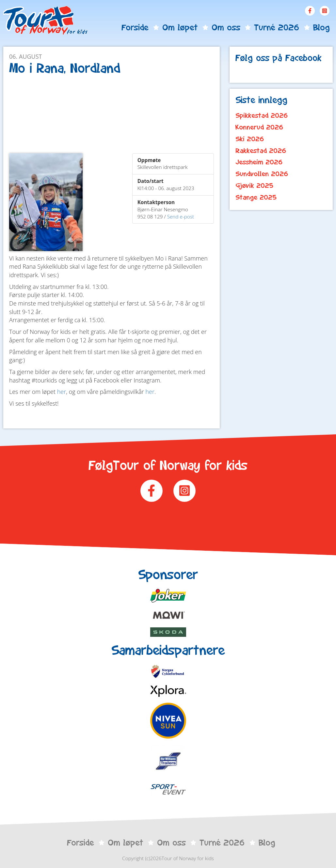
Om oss (226, 27)
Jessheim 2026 (259, 162)
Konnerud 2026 (259, 127)
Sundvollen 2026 (262, 174)
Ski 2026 (250, 139)
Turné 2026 (277, 27)
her (62, 392)
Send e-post (181, 217)
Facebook (310, 11)
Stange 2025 (256, 197)
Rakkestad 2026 (261, 151)
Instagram (325, 11)
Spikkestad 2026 (262, 115)
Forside (135, 27)
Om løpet (180, 27)
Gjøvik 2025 (254, 186)
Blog (321, 27)
